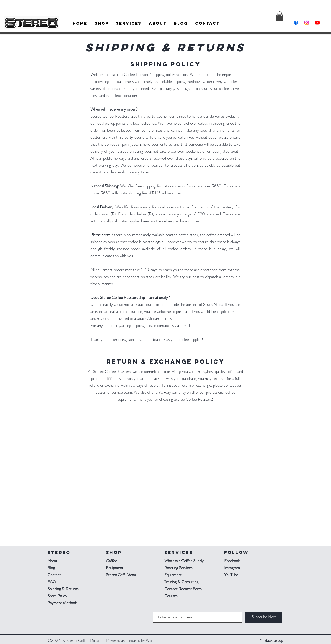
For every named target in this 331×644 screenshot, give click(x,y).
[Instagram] (307, 23)
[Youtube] (317, 23)
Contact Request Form (183, 589)
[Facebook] (296, 23)
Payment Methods (63, 603)
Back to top (274, 640)
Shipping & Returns (63, 589)
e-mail (185, 325)
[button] (280, 16)
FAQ (52, 582)
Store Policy (57, 596)
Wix (149, 640)
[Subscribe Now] (263, 617)
